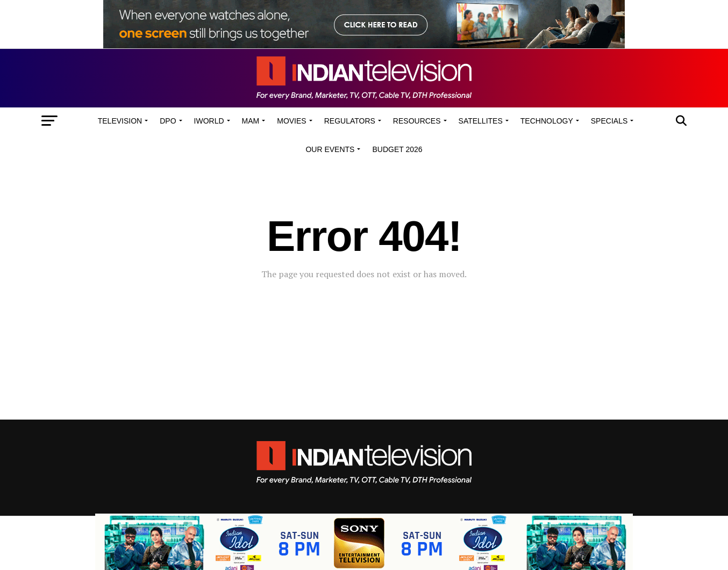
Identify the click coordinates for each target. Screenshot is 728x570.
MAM (251, 121)
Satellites (481, 121)
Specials (609, 121)
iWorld (209, 121)
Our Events (330, 149)
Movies (291, 121)
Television (120, 121)
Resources (417, 121)
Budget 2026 (397, 149)
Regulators (350, 121)
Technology (547, 121)
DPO (168, 121)
